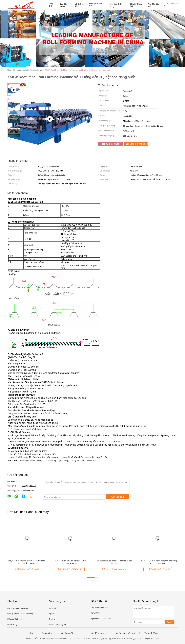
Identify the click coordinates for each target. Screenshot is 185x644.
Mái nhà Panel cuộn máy (18, 608)
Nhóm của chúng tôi (57, 624)
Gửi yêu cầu (118, 497)
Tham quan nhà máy (96, 5)
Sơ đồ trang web (99, 633)
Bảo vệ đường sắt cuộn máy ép (20, 614)
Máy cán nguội (13, 624)
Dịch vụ (52, 619)
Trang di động (151, 633)
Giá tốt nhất (111, 144)
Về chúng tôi (79, 5)
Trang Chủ (51, 5)
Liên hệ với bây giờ (137, 144)
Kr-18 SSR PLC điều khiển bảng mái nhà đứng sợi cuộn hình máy (158, 562)
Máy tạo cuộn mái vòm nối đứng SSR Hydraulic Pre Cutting (70, 562)
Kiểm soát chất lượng (115, 5)
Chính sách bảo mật (126, 633)
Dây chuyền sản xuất (100, 608)
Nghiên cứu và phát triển (101, 619)
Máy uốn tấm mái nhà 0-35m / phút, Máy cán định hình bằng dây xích (27, 562)
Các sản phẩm (63, 5)
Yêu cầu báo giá (154, 5)
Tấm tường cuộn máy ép (57, 461)
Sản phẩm (47, 633)
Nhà (31, 633)
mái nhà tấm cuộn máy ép (31, 461)
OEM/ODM (95, 613)
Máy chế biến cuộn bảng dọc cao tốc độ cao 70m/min (114, 562)
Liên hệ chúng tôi (136, 5)
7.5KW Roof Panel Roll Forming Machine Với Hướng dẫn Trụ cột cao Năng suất (78, 70)
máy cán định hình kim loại (84, 461)
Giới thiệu (53, 608)
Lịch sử (52, 614)
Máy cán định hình (15, 619)
